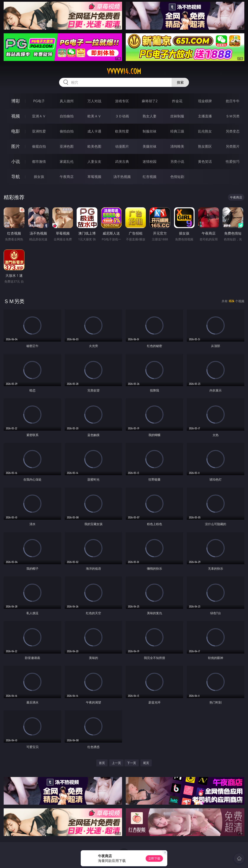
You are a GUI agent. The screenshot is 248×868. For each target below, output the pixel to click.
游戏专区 (122, 101)
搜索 (180, 82)
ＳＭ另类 (233, 116)
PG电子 (39, 101)
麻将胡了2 (150, 101)
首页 (102, 763)
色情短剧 (177, 177)
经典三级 (177, 131)
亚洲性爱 (39, 131)
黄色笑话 (205, 161)
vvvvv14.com (124, 71)
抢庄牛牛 (233, 101)
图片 (16, 146)
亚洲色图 (67, 146)
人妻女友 (94, 161)
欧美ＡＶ (94, 116)
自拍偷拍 (67, 116)
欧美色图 (94, 146)
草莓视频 (94, 177)
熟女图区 (205, 146)
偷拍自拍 (67, 131)
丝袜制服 (177, 116)
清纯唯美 (177, 146)
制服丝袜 (150, 131)
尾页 (146, 763)
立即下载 (154, 858)
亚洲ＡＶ (39, 116)
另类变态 (233, 131)
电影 (16, 131)
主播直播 (205, 116)
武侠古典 (122, 161)
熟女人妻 (150, 116)
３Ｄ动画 (122, 116)
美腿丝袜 (150, 146)
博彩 (16, 101)
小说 (16, 161)
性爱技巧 (233, 161)
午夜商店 (67, 177)
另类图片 (233, 146)
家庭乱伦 (67, 161)
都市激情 (39, 161)
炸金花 (177, 101)
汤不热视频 (122, 177)
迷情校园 (150, 161)
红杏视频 (150, 177)
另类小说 (177, 161)
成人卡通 (94, 131)
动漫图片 (122, 146)
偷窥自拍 (39, 146)
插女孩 (39, 177)
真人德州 (67, 101)
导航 (16, 177)
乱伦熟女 (205, 131)
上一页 (116, 763)
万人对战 (94, 101)
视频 (16, 116)
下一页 (132, 763)
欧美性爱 (122, 131)
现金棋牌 (205, 101)
